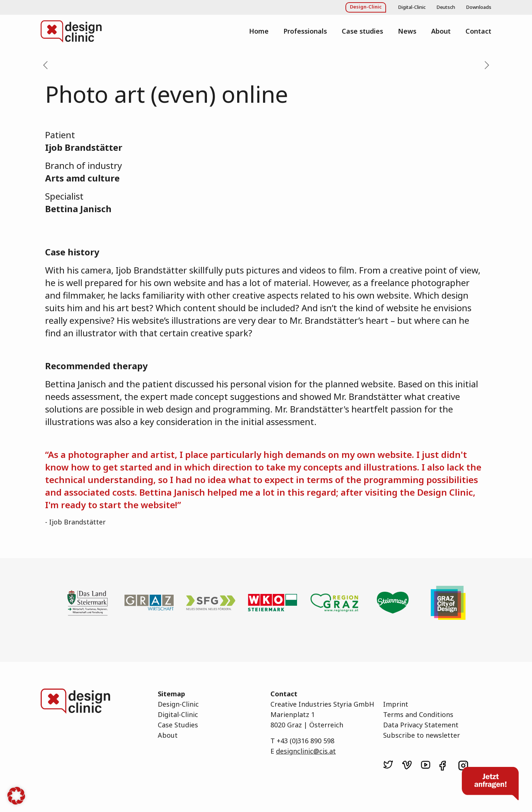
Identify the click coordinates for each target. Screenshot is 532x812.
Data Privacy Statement (421, 725)
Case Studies (178, 725)
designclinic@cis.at (306, 751)
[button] (16, 796)
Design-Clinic (178, 704)
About (168, 735)
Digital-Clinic (178, 714)
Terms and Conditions (418, 714)
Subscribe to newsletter (422, 735)
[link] (388, 765)
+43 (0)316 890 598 (306, 741)
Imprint (396, 704)
